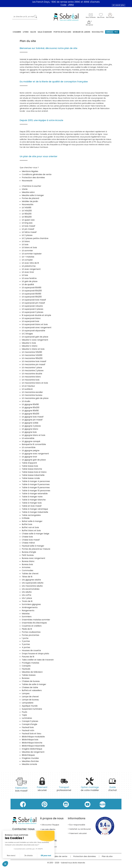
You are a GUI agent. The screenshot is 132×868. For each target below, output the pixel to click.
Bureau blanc (28, 561)
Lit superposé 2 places (33, 309)
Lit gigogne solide (30, 423)
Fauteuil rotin (28, 730)
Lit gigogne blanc (30, 429)
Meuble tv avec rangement (35, 340)
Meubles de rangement (33, 752)
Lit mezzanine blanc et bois (35, 383)
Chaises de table (30, 687)
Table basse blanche (32, 469)
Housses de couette (31, 650)
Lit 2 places (27, 235)
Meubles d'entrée (30, 761)
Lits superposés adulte (33, 583)
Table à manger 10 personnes (36, 491)
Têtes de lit (27, 577)
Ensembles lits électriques (34, 623)
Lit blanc (26, 241)
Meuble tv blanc (30, 346)
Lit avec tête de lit (30, 263)
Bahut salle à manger (32, 521)
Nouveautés (98, 32)
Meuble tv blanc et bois (33, 349)
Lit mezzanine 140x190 (32, 355)
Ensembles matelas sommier (36, 620)
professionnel (64, 786)
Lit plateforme (29, 266)
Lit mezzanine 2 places (33, 371)
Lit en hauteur (28, 386)
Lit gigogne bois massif (33, 417)
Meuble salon (28, 192)
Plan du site (107, 856)
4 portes (26, 647)
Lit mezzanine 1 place (32, 368)
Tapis (24, 715)
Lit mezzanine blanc (31, 377)
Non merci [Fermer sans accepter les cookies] (11, 856)
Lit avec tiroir (28, 272)
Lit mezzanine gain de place (35, 398)
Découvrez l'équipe (50, 825)
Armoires (26, 567)
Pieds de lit (27, 629)
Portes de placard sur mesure (36, 549)
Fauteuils (26, 669)
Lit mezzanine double (32, 374)
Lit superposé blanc (31, 318)
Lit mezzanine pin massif (34, 364)
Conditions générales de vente (37, 174)
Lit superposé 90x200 (32, 297)
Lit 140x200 (27, 211)
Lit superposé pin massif (33, 303)
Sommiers (27, 617)
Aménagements (30, 607)
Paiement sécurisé (78, 833)
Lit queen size (28, 220)
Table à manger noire (32, 497)
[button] (5, 864)
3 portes (26, 644)
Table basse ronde (31, 478)
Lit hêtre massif (29, 232)
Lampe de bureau (30, 700)
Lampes (26, 693)
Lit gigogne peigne (31, 451)
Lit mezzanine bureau (32, 395)
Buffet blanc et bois (31, 531)
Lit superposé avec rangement (37, 327)
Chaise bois (27, 537)
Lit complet (27, 260)
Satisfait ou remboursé (80, 829)
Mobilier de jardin (30, 201)
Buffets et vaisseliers (32, 690)
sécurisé (42, 786)
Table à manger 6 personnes (36, 484)
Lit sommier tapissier (32, 254)
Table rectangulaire (31, 515)
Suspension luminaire (32, 709)
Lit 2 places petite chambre (35, 238)
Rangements (28, 611)
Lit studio (26, 401)
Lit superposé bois (30, 321)
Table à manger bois (32, 503)
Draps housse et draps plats (35, 654)
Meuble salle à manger (33, 195)
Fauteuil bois (28, 727)
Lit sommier (27, 251)
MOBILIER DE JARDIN (81, 32)
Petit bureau (28, 555)
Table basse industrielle (33, 475)
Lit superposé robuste (32, 306)
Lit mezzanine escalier (32, 392)
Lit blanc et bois (29, 247)
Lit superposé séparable (33, 331)
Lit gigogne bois (29, 432)
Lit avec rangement (31, 269)
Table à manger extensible (35, 494)
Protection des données (33, 177)
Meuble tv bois (29, 343)
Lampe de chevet (30, 697)
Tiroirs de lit (27, 601)
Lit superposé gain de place (35, 337)
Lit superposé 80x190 (32, 288)
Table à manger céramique (35, 509)
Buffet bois (27, 524)
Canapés (26, 666)
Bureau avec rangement (34, 558)
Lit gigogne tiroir (29, 457)
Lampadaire (28, 703)
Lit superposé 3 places (33, 312)
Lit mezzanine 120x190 (32, 352)
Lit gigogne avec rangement (35, 454)
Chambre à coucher (31, 186)
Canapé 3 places (30, 721)
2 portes (26, 641)
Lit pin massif (28, 229)
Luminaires (27, 718)
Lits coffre (27, 595)
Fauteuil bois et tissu (31, 734)
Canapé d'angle (29, 724)
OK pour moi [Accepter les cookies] (46, 856)
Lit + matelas (28, 257)
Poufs (24, 712)
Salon (33, 32)
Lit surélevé (27, 389)
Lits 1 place (27, 598)
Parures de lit (28, 657)
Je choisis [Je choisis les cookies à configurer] (29, 856)
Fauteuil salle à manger (33, 546)
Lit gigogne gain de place (34, 460)
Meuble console (29, 764)
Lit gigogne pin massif (32, 420)
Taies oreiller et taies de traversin (38, 660)
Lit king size (27, 223)
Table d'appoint (29, 463)
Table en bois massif (32, 506)
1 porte (25, 638)
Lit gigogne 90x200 (30, 414)
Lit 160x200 (27, 214)
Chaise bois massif (31, 540)
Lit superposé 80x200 (32, 291)
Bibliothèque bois (30, 740)
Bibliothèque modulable (33, 737)
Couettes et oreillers (32, 626)
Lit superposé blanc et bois (35, 324)
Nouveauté (27, 181)
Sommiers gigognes (31, 604)
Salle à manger (45, 32)
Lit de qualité (28, 284)
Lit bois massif (29, 226)
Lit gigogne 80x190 (30, 404)
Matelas (26, 614)
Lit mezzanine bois (31, 380)
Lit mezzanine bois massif (34, 361)
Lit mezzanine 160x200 (32, 358)
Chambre (17, 32)
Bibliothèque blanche (32, 743)
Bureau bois (27, 564)
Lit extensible (28, 438)
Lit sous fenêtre (29, 278)
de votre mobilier (90, 786)
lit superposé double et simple (36, 315)
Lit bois (25, 245)
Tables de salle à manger (34, 684)
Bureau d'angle (29, 552)
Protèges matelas (30, 663)
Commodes (28, 570)
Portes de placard (62, 32)
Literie (26, 32)
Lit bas (25, 275)
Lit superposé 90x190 (31, 294)
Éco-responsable (77, 825)
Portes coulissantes (31, 632)
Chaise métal (28, 543)
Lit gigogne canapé (31, 441)
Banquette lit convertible (34, 444)
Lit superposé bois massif (34, 300)
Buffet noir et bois (30, 527)
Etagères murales (30, 758)
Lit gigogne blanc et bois (34, 435)
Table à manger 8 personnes (36, 487)
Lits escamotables (31, 589)
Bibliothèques (28, 755)
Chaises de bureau (31, 681)
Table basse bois (30, 466)
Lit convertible (29, 447)
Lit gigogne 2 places (31, 426)
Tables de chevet (30, 574)
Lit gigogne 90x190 (30, 411)
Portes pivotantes (30, 635)
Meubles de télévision (32, 672)
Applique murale (30, 706)
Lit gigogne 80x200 (31, 407)
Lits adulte (27, 592)
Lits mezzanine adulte (32, 586)
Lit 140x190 (27, 208)
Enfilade (26, 518)
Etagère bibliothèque (32, 749)
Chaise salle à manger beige (36, 534)
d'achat (113, 786)
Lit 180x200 (27, 217)
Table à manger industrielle (35, 512)
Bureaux (26, 678)
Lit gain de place (30, 281)
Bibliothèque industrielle (33, 746)
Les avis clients (48, 829)
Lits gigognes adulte (31, 580)
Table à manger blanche (34, 500)
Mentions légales (30, 171)
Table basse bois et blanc (34, 472)
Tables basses (29, 675)
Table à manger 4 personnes (36, 481)
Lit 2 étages (27, 334)
